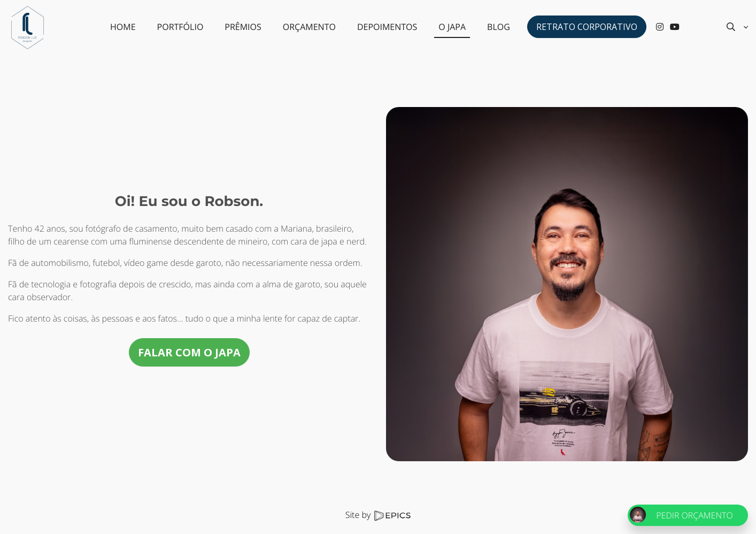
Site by (378, 515)
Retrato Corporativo (587, 27)
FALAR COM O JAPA (189, 352)
